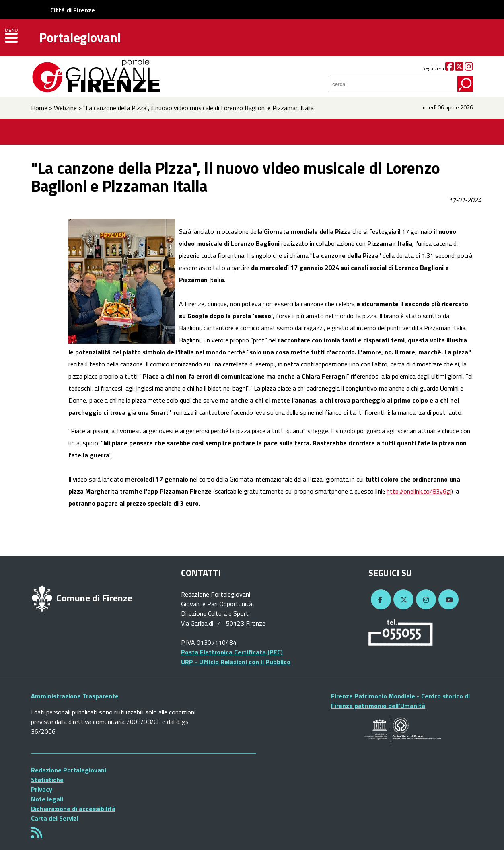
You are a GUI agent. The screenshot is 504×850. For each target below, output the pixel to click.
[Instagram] (469, 68)
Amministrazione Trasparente (75, 696)
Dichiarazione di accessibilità (73, 809)
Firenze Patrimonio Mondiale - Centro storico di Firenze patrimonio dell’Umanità (400, 701)
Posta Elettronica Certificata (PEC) (232, 652)
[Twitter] (459, 68)
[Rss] (37, 835)
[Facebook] (449, 68)
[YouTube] (447, 600)
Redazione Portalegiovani (69, 770)
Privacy (42, 789)
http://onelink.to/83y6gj (419, 491)
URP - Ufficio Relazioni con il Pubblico (236, 662)
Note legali (47, 799)
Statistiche (47, 780)
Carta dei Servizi (55, 818)
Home (39, 108)
